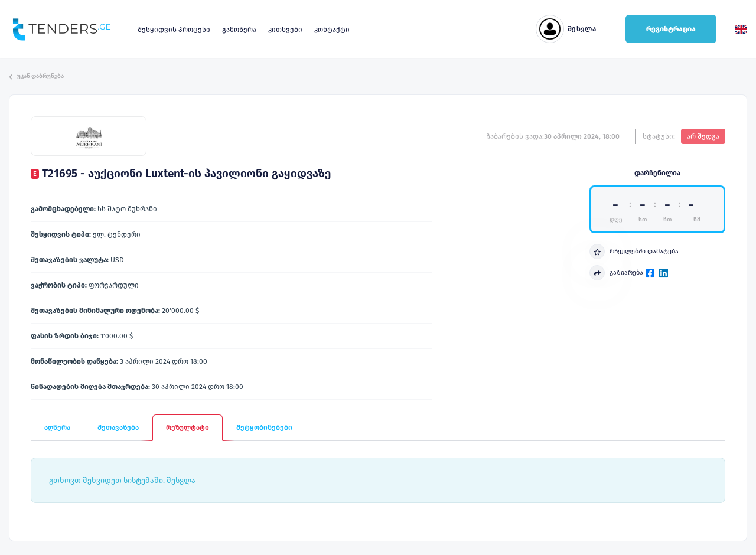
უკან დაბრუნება (36, 76)
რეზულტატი (188, 427)
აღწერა (57, 427)
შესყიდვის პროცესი (174, 30)
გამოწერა (239, 30)
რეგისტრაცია (671, 29)
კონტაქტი (332, 30)
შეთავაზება (118, 427)
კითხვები (285, 30)
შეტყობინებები (264, 427)
